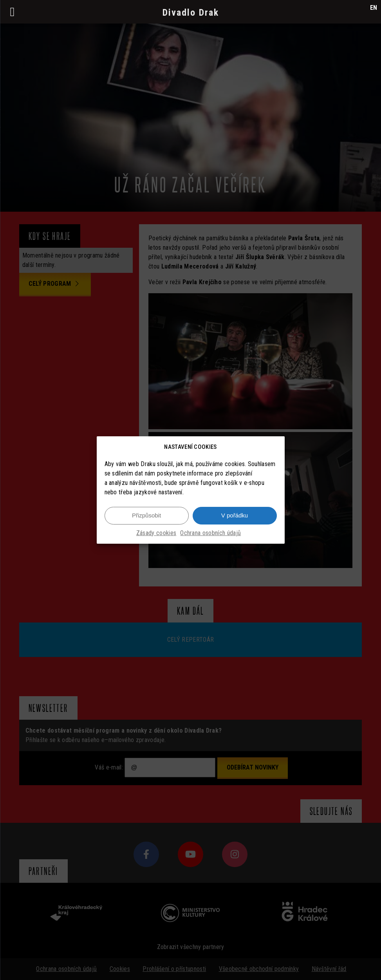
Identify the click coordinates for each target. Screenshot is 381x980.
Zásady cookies (156, 537)
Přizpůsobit (146, 520)
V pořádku (235, 520)
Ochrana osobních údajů (210, 537)
